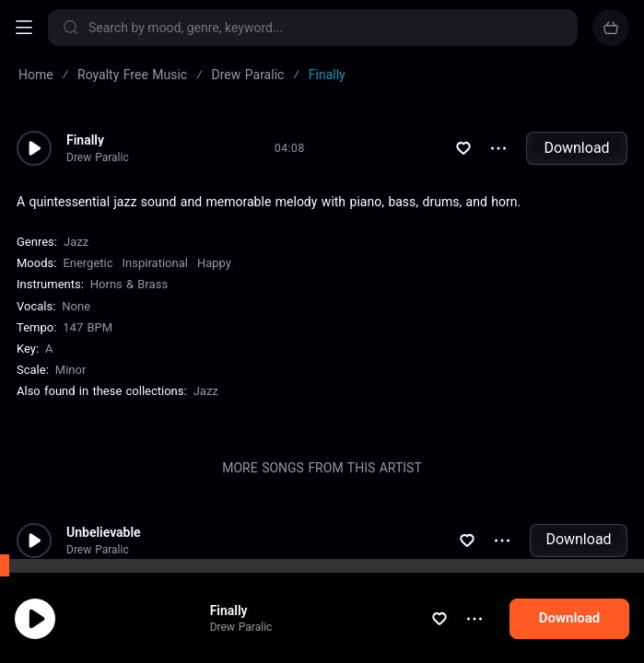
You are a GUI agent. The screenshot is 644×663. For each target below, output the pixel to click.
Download (576, 148)
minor (71, 370)
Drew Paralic (98, 157)
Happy (214, 263)
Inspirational (155, 263)
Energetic (88, 263)
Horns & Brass (129, 284)
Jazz (76, 242)
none (76, 306)
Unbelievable (104, 532)
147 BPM (88, 327)
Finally (85, 140)
